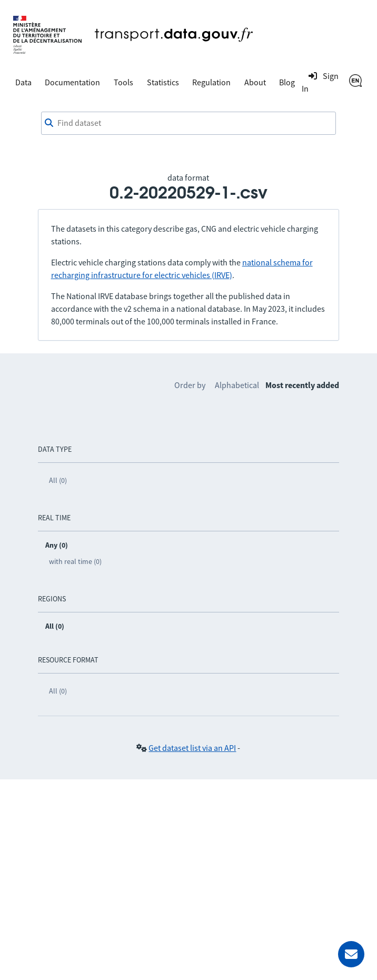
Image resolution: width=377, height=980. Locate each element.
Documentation (72, 82)
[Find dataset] (188, 123)
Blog (287, 82)
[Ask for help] (351, 954)
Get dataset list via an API (192, 748)
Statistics (163, 82)
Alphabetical (237, 385)
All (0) (58, 480)
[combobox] (188, 123)
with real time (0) (75, 561)
